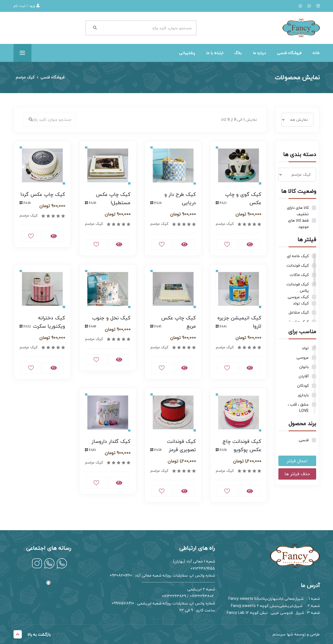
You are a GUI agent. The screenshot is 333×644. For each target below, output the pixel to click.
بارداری (303, 395)
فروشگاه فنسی (289, 53)
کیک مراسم (25, 77)
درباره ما (259, 53)
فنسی (304, 440)
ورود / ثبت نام (26, 6)
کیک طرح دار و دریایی (180, 199)
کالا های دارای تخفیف (298, 211)
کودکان (303, 386)
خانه (316, 53)
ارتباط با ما (215, 53)
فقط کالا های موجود (298, 224)
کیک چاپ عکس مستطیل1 (113, 199)
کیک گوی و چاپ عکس (243, 199)
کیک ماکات (299, 275)
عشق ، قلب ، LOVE (298, 408)
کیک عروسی (298, 297)
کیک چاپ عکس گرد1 (43, 194)
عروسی (303, 357)
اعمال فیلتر (297, 461)
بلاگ (238, 53)
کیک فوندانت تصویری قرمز (181, 445)
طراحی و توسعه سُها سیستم (296, 634)
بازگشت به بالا (32, 634)
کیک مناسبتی (297, 322)
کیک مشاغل (299, 312)
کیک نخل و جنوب (111, 318)
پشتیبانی (187, 53)
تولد (305, 348)
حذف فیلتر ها (297, 474)
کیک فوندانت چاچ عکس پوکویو (242, 445)
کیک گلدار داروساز (111, 441)
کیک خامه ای (298, 256)
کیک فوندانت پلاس (298, 287)
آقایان (304, 376)
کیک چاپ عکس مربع (179, 322)
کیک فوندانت (298, 265)
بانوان (304, 367)
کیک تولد (301, 303)
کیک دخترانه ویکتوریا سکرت (49, 322)
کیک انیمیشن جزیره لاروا (239, 322)
